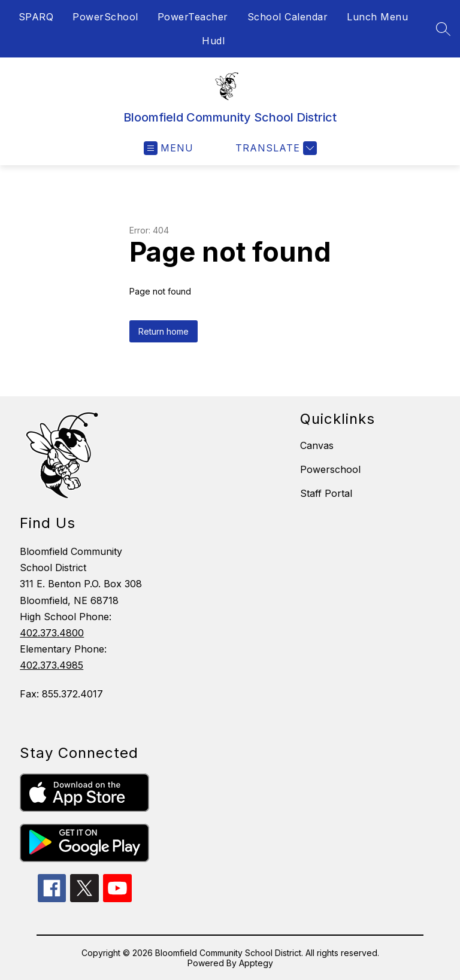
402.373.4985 (52, 665)
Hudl (213, 41)
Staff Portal (326, 493)
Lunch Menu (377, 17)
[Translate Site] (275, 148)
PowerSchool (105, 17)
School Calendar (288, 17)
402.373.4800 (52, 633)
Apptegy (256, 963)
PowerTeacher (193, 17)
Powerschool (330, 469)
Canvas (317, 445)
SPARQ (36, 17)
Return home (164, 331)
